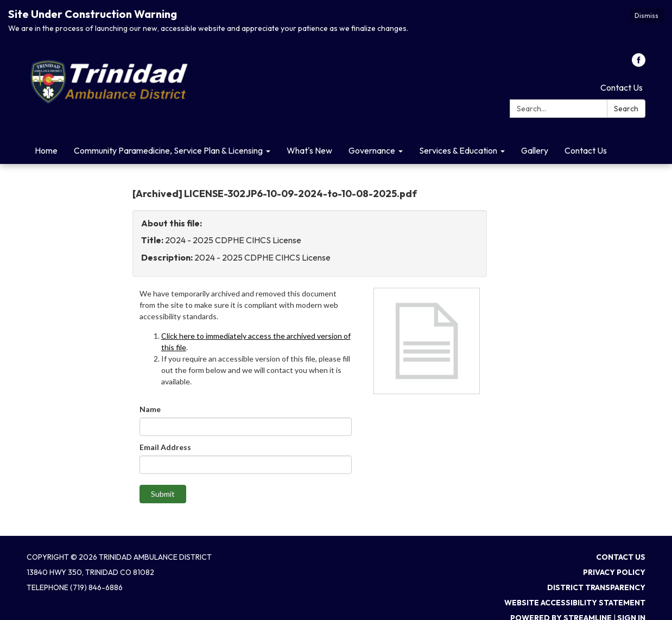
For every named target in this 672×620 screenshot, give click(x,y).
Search (626, 109)
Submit (163, 494)
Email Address (165, 447)
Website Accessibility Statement (575, 603)
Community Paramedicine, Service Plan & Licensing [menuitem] (168, 150)
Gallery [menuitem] (535, 150)
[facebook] (639, 64)
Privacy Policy (614, 572)
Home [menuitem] (46, 150)
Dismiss (646, 15)
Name (150, 409)
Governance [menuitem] (372, 150)
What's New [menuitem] (309, 150)
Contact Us (622, 87)
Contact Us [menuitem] (586, 150)
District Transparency (596, 587)
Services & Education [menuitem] (458, 150)
